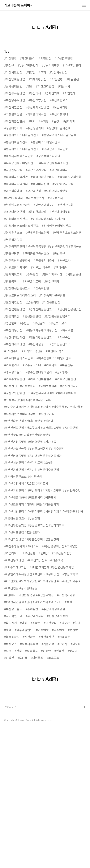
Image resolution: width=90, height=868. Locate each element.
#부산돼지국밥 (35, 616)
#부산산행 (29, 553)
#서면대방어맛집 (15, 212)
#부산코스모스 (58, 323)
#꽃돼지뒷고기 (13, 274)
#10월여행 (32, 302)
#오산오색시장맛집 (56, 191)
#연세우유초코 (13, 233)
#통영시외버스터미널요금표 (59, 135)
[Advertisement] (45, 739)
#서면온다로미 (32, 281)
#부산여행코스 (59, 100)
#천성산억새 (52, 281)
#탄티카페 (69, 121)
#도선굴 (22, 658)
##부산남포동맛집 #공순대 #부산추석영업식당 (33, 456)
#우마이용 (60, 267)
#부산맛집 (10, 58)
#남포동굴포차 (35, 198)
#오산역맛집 (33, 191)
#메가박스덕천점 (32, 351)
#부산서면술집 (13, 107)
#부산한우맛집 (64, 58)
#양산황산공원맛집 (70, 309)
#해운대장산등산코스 (41, 337)
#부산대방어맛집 (60, 212)
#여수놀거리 (12, 365)
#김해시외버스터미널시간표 (21, 226)
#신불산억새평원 (57, 616)
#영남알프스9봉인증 (17, 323)
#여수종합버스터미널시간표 (54, 358)
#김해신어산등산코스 (41, 309)
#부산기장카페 (59, 114)
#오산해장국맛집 (63, 184)
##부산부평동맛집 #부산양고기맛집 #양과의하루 (34, 525)
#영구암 (65, 623)
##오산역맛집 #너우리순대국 (45, 560)
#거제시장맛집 (37, 79)
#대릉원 (76, 644)
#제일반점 (73, 79)
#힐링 (29, 86)
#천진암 (73, 630)
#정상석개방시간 (15, 337)
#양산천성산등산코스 (17, 288)
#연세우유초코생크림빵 (67, 233)
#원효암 (46, 651)
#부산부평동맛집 (28, 65)
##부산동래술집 (62, 553)
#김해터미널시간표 (16, 219)
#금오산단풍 (12, 253)
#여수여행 (42, 630)
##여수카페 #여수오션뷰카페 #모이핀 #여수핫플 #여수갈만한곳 (44, 407)
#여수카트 (51, 365)
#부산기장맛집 (51, 65)
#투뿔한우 (67, 365)
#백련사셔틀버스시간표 (19, 156)
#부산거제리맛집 (15, 344)
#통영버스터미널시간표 (46, 142)
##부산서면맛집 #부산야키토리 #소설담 (29, 463)
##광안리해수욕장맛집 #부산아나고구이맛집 (32, 574)
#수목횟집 (32, 274)
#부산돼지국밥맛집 (37, 107)
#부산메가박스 (55, 351)
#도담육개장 (60, 107)
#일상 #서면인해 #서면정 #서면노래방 (28, 400)
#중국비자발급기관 (16, 177)
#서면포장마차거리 (16, 267)
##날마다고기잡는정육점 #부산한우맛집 (29, 595)
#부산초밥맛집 (37, 100)
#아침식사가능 (66, 595)
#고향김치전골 (13, 114)
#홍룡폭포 (31, 651)
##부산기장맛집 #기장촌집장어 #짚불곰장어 (32, 539)
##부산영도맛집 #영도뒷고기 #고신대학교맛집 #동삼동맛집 (41, 428)
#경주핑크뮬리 (13, 372)
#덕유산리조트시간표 (55, 149)
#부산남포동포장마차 (17, 205)
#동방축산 (59, 253)
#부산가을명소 (37, 344)
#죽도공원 (10, 623)
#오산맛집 (50, 623)
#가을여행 (48, 644)
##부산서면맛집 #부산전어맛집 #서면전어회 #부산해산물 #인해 (44, 511)
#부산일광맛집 (13, 240)
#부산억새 (35, 93)
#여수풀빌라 (28, 386)
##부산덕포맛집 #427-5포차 (22, 532)
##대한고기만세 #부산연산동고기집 (52, 567)
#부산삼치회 (66, 205)
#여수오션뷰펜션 (66, 379)
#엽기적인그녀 (13, 616)
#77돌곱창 (56, 79)
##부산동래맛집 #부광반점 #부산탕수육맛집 (32, 470)
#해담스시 (64, 86)
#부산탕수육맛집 (15, 100)
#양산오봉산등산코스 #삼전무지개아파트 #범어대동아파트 (40, 393)
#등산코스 (10, 644)
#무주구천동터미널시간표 (20, 163)
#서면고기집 (47, 414)
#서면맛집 (45, 58)
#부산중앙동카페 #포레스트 (21, 546)
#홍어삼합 (32, 609)
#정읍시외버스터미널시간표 (21, 135)
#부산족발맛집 (72, 65)
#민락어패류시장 (52, 274)
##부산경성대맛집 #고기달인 (60, 546)
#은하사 (62, 644)
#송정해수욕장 (29, 644)
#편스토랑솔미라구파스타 (20, 295)
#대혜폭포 (37, 658)
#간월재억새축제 (44, 261)
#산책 (18, 651)
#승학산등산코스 (60, 344)
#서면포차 (64, 261)
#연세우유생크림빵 (37, 233)
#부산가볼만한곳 (15, 121)
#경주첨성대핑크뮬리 (39, 372)
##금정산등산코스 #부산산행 (22, 518)
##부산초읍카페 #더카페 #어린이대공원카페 (32, 504)
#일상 (56, 121)
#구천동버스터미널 (48, 156)
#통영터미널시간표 (16, 142)
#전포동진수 (12, 281)
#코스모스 (53, 658)
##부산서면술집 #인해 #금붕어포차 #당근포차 (33, 602)
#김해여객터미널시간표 (56, 226)
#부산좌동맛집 (13, 330)
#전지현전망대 (69, 386)
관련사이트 (10, 796)
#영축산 (59, 651)
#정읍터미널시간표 (59, 128)
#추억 (42, 72)
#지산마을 (29, 637)
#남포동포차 (55, 198)
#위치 (32, 121)
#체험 (8, 630)
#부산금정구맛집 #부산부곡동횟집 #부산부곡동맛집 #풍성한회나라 (45, 247)
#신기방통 (61, 372)
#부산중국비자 (59, 170)
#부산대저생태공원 (53, 609)
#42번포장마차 (14, 198)
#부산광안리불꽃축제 (17, 261)
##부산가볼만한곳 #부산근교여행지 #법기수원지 (34, 449)
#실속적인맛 (41, 288)
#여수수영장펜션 (15, 379)
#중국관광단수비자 (43, 177)
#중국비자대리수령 (70, 177)
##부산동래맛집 (14, 560)
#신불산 (9, 658)
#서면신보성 (73, 274)
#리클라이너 (12, 553)
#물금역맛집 (12, 316)
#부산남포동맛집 (15, 79)
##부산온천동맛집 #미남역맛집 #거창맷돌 (30, 442)
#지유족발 (64, 337)
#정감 (68, 602)
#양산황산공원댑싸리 (57, 316)
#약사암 (72, 651)
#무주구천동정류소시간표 (55, 163)
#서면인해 (69, 93)
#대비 (24, 623)
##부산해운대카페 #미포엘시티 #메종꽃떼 (30, 497)
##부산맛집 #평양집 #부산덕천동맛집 (27, 435)
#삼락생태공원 (13, 86)
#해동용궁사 (12, 637)
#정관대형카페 (13, 128)
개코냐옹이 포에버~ (18, 5)
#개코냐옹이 (28, 58)
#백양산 (31, 72)
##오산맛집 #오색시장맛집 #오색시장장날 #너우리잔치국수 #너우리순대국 (45, 581)
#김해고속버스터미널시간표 (48, 219)
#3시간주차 (11, 351)
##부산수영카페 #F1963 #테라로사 (26, 483)
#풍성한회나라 (37, 212)
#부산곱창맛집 (51, 302)
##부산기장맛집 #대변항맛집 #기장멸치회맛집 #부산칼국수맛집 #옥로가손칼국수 (45, 491)
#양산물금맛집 (32, 316)
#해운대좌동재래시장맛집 (41, 330)
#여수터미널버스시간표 (19, 358)
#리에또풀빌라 (48, 386)
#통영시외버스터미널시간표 (21, 149)
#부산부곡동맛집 (15, 93)
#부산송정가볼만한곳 (52, 295)
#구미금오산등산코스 (36, 253)
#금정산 (9, 65)
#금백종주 (64, 637)
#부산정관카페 (35, 128)
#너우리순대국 (13, 191)
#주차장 (44, 121)
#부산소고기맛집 (36, 170)
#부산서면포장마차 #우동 (20, 414)
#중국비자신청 (40, 184)
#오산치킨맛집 (13, 302)
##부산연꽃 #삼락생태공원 (21, 588)
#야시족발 (67, 330)
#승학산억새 (52, 93)
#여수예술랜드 (24, 630)
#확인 (77, 623)
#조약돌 (36, 623)
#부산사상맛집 (58, 72)
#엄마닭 (44, 553)
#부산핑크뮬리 (13, 609)
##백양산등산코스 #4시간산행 (23, 477)
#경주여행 (58, 630)
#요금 (8, 651)
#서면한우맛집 (13, 170)
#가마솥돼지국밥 (36, 114)
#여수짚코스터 (32, 365)
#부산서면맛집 (13, 72)
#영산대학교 (70, 574)
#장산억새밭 (46, 637)
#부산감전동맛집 (15, 309)
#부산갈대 (39, 323)
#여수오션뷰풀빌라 (40, 379)
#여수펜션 (10, 386)
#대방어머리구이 (44, 205)
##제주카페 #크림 (15, 567)
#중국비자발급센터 (16, 184)
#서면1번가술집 (41, 267)
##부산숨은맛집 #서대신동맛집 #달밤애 (29, 421)
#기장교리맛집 (45, 86)
